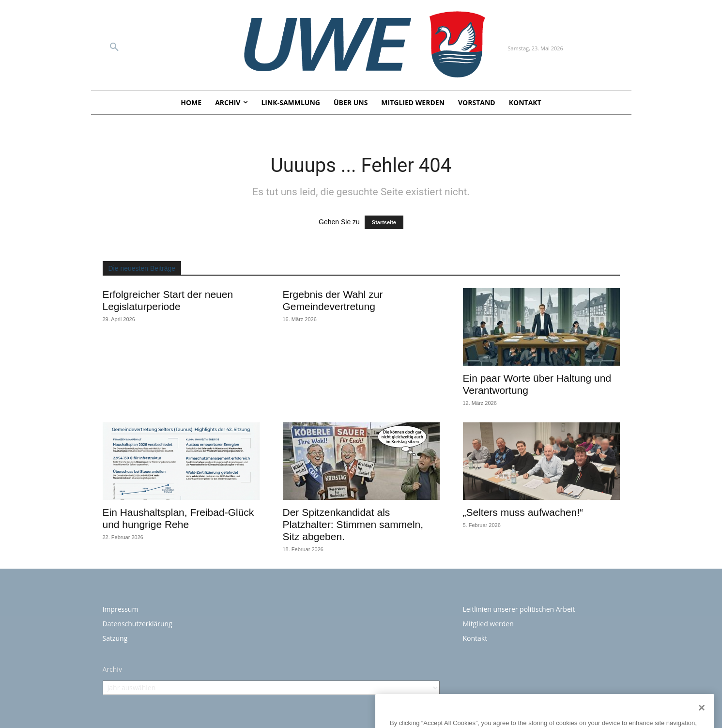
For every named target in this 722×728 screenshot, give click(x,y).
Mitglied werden (488, 624)
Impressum (121, 609)
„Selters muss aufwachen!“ (523, 512)
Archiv (112, 669)
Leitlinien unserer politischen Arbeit (519, 609)
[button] (114, 47)
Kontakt (475, 638)
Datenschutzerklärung (138, 624)
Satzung (115, 638)
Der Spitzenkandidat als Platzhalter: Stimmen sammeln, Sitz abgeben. (353, 524)
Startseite (384, 222)
